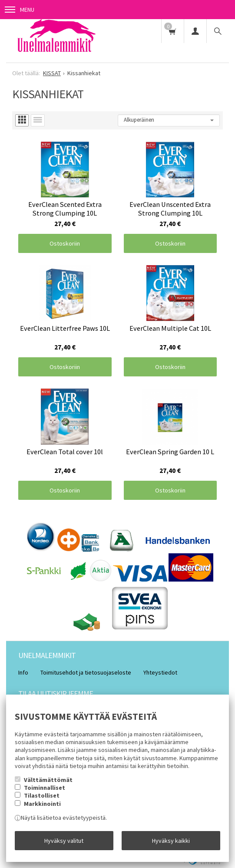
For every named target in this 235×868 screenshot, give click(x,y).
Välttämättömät (48, 780)
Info (23, 672)
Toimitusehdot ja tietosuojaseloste (86, 672)
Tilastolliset (42, 795)
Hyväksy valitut (64, 841)
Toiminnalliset (45, 788)
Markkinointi (42, 804)
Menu (20, 10)
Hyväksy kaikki (171, 841)
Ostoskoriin (65, 243)
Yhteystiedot (160, 672)
